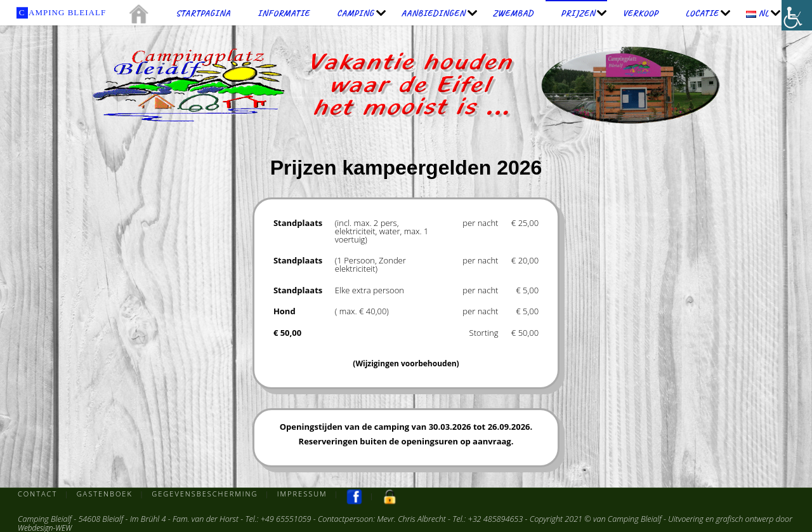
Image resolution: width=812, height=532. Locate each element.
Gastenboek (105, 494)
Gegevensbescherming (206, 494)
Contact (38, 494)
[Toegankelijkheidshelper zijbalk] (797, 15)
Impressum (305, 494)
